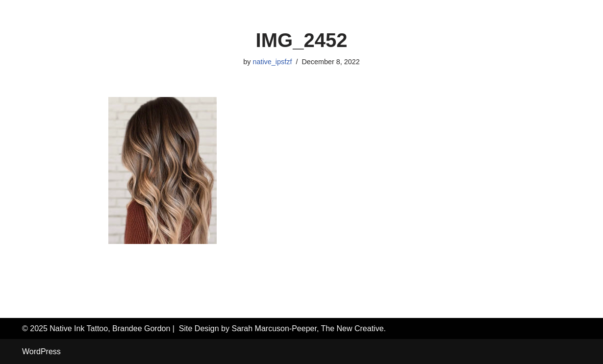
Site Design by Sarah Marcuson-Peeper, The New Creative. (282, 328)
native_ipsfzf (272, 62)
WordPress (41, 352)
